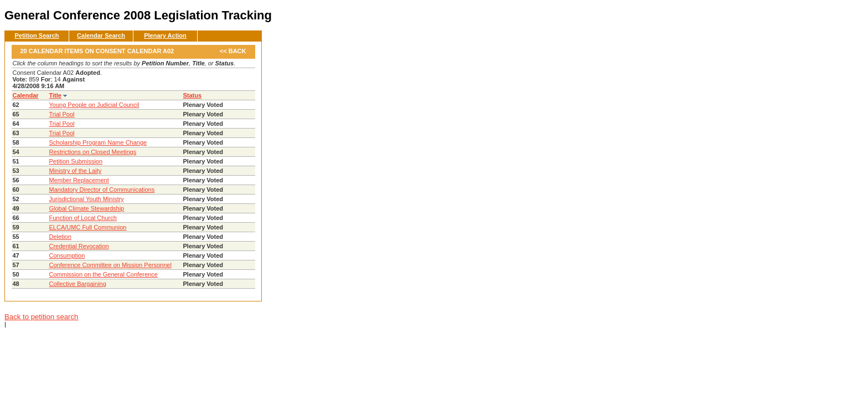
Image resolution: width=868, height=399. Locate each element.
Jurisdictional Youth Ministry (87, 199)
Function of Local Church (83, 218)
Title (55, 95)
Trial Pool (62, 114)
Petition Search (37, 35)
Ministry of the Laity (76, 171)
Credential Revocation (79, 246)
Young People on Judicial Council (94, 105)
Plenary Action (165, 35)
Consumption (67, 255)
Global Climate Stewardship (87, 208)
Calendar (26, 95)
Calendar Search (101, 35)
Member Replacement (79, 180)
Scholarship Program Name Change (98, 142)
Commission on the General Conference (104, 274)
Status (193, 95)
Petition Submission (76, 161)
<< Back (233, 51)
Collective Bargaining (78, 284)
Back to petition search (41, 317)
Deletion (60, 237)
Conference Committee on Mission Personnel (110, 265)
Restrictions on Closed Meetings (93, 152)
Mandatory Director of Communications (102, 190)
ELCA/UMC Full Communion (88, 227)
